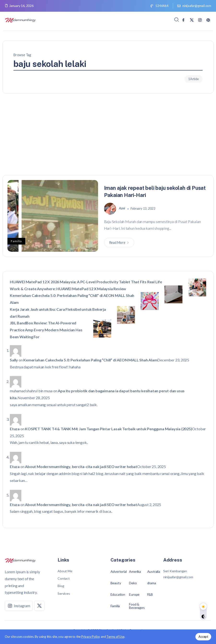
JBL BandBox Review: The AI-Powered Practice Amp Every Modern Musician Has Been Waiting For (46, 330)
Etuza (15, 429)
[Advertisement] (108, 139)
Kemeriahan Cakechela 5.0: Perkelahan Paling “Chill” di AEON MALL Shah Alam (90, 360)
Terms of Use (115, 637)
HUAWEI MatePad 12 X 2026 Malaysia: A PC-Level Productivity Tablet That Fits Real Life (86, 282)
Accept (203, 637)
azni (122, 208)
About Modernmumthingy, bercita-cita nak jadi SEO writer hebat (81, 467)
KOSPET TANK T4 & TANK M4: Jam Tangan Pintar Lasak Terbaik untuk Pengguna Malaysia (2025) (108, 429)
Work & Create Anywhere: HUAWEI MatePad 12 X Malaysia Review (68, 289)
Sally (14, 360)
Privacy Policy (91, 637)
